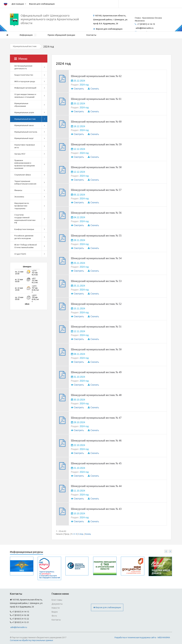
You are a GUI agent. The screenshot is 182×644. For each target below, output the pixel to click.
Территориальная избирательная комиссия (25, 183)
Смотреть (79, 89)
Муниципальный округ (24, 138)
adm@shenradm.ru (19, 627)
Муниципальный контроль (26, 132)
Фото (54, 616)
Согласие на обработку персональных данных (31, 640)
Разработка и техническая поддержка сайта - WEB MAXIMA (142, 637)
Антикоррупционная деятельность (23, 67)
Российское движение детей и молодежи (24, 237)
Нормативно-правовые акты (25, 146)
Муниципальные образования (21, 105)
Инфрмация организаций (25, 88)
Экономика (19, 197)
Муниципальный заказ (24, 125)
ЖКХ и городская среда (25, 81)
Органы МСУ (20, 154)
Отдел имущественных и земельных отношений (25, 96)
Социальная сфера (23, 175)
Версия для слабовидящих (42, 4)
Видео (55, 612)
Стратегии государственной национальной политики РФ (25, 219)
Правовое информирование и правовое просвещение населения (25, 164)
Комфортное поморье (24, 229)
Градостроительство (24, 75)
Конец (88, 534)
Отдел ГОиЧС (20, 254)
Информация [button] (28, 35)
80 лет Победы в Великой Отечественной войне (26, 246)
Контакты (91, 35)
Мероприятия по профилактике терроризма (22, 206)
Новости (56, 608)
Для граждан (18, 4)
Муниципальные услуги (24, 112)
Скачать (95, 89)
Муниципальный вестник (25, 46)
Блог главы (57, 600)
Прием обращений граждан (61, 35)
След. (81, 534)
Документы (57, 604)
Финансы (18, 190)
